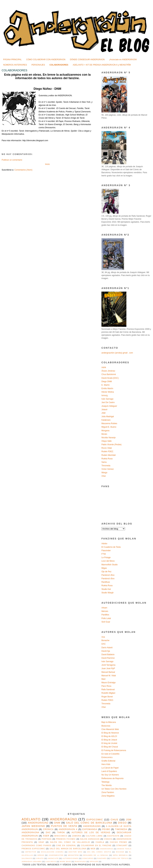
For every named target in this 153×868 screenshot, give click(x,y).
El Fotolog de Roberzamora (114, 750)
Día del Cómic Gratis (99, 852)
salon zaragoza (90, 839)
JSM (103, 413)
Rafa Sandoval (108, 690)
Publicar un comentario (12, 160)
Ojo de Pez (106, 572)
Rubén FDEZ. (108, 451)
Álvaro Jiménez (108, 371)
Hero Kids (106, 764)
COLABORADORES (59, 65)
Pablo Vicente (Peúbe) (112, 445)
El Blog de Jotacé (109, 740)
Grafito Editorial (108, 761)
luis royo (51, 861)
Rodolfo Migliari (108, 693)
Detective (31, 852)
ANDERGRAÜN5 (92, 826)
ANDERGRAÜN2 (38, 823)
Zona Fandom (108, 792)
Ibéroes (105, 611)
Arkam (104, 608)
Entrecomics (107, 757)
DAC (104, 644)
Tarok (61, 833)
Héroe (41, 855)
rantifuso (80, 861)
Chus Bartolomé (109, 374)
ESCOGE (120, 852)
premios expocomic (33, 849)
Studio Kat (106, 589)
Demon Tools (124, 849)
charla (100, 842)
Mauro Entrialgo (109, 683)
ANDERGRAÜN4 (30, 833)
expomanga (90, 829)
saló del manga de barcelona (68, 849)
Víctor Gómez (108, 469)
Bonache (105, 640)
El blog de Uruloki (109, 743)
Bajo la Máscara (109, 722)
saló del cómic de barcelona (89, 823)
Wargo (104, 473)
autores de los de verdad (91, 833)
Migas (104, 568)
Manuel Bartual (108, 672)
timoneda (121, 829)
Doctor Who (75, 852)
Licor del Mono (108, 561)
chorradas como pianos (37, 845)
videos (108, 839)
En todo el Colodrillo (110, 754)
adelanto (31, 819)
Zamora (77, 836)
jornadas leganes (32, 861)
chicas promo (118, 842)
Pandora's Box (108, 575)
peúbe (106, 829)
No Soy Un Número (110, 775)
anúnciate (53, 858)
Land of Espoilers (109, 771)
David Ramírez (108, 658)
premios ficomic (66, 839)
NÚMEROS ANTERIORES (15, 65)
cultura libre (94, 836)
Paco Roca (106, 686)
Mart (103, 679)
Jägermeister (56, 855)
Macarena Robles (109, 423)
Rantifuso (106, 582)
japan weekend (33, 826)
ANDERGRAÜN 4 (68, 829)
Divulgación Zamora (52, 852)
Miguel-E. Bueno (109, 427)
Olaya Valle (107, 441)
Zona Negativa (108, 796)
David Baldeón (108, 655)
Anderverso (106, 849)
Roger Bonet (107, 697)
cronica (48, 829)
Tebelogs (105, 782)
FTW (104, 554)
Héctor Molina (108, 392)
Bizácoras (106, 726)
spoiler (94, 861)
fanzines (102, 858)
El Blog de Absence (110, 733)
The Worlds (107, 785)
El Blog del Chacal (110, 747)
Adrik (104, 367)
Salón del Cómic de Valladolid (70, 842)
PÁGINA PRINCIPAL (12, 60)
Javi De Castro (108, 402)
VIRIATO (40, 858)
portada (47, 839)
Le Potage (106, 557)
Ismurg (105, 395)
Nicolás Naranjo (109, 438)
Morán (104, 434)
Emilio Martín (107, 388)
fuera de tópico (119, 858)
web (93, 849)
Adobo (104, 544)
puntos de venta (64, 826)
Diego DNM (107, 382)
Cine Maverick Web (110, 729)
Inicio (47, 164)
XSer (104, 476)
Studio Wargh (108, 593)
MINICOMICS (61, 836)
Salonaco (27, 858)
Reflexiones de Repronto (113, 778)
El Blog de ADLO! (109, 736)
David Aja (106, 651)
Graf (41, 842)
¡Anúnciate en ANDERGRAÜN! (123, 60)
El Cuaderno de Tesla (111, 547)
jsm (129, 820)
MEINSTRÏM (73, 855)
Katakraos (106, 420)
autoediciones (71, 858)
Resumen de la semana (96, 855)
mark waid (65, 861)
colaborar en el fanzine (96, 845)
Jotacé (104, 410)
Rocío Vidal (107, 448)
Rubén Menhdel (109, 455)
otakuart (122, 845)
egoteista (113, 836)
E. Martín (106, 385)
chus (114, 820)
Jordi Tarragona (108, 665)
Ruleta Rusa (107, 459)
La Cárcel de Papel (110, 768)
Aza (103, 637)
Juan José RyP (108, 668)
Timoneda (106, 466)
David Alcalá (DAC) (110, 378)
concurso (88, 858)
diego (122, 823)
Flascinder (106, 551)
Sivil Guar (106, 622)
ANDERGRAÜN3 (64, 819)
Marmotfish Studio (110, 565)
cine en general (66, 845)
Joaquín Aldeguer (109, 406)
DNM (57, 823)
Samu (104, 462)
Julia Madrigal (108, 417)
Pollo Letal (106, 618)
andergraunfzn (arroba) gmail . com (117, 353)
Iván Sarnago (107, 399)
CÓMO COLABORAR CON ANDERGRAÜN (46, 60)
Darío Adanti (107, 648)
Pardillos (105, 615)
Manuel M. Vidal (109, 676)
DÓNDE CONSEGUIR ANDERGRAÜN (87, 60)
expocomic (95, 820)
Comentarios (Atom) (23, 170)
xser (46, 836)
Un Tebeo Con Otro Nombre (114, 789)
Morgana (105, 431)
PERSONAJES (38, 65)
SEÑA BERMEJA (120, 855)
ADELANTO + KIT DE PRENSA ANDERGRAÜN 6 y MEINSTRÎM (102, 65)
